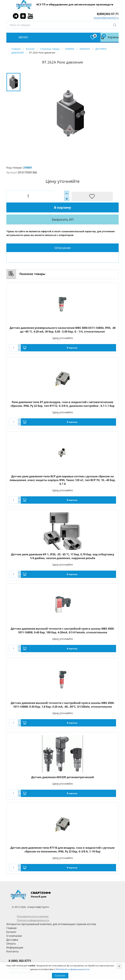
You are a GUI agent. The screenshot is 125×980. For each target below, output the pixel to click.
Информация (15, 936)
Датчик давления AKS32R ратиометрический (63, 766)
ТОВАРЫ (70, 49)
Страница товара (50, 49)
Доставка (12, 928)
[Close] (119, 966)
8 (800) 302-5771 (20, 949)
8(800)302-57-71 (108, 14)
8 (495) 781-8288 (17, 953)
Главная (16, 49)
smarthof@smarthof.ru (106, 18)
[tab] (62, 237)
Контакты (12, 940)
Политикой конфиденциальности (72, 969)
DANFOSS (85, 49)
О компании (14, 925)
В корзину (75, 196)
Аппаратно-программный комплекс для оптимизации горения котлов (51, 913)
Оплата (11, 932)
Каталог (30, 49)
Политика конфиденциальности (33, 909)
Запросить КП (72, 208)
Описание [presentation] (63, 237)
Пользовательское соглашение (33, 905)
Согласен (60, 976)
